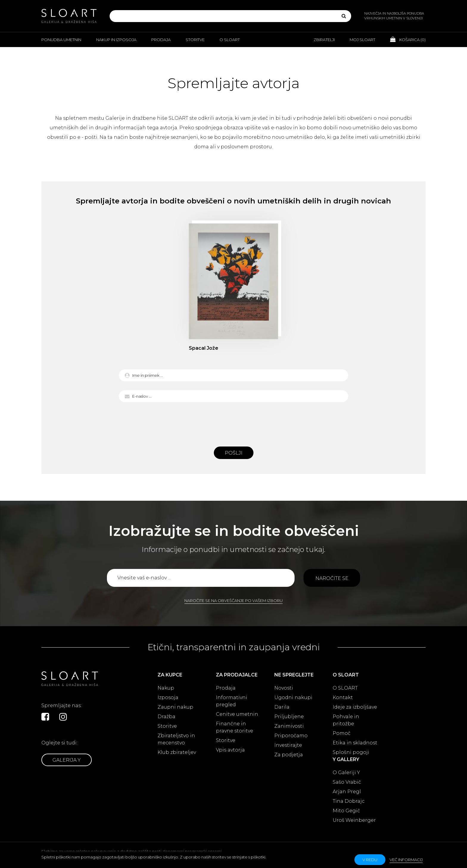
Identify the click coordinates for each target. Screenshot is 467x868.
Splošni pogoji (351, 752)
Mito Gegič (346, 811)
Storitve (195, 40)
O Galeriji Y (346, 773)
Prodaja (161, 40)
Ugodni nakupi (293, 697)
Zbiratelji (324, 40)
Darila (282, 707)
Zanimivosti (289, 726)
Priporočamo (291, 736)
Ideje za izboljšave (355, 707)
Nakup (166, 688)
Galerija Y (67, 760)
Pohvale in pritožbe (346, 720)
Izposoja (168, 697)
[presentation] (233, 423)
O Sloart (230, 40)
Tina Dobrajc (349, 801)
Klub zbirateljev (177, 752)
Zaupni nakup (175, 707)
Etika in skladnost (355, 743)
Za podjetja (289, 755)
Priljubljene (289, 717)
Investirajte (288, 745)
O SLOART (345, 688)
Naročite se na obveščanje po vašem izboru (233, 601)
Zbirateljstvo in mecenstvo (176, 739)
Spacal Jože (204, 348)
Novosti (284, 688)
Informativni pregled (232, 701)
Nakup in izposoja (116, 40)
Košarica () (408, 39)
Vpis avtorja (230, 750)
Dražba (166, 717)
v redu (370, 860)
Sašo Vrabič (347, 782)
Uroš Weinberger (354, 820)
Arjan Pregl (347, 792)
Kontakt (343, 697)
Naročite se (332, 578)
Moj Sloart (362, 40)
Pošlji (234, 453)
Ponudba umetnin (61, 40)
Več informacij (406, 860)
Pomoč (342, 733)
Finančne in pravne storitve (235, 727)
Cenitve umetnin (237, 714)
